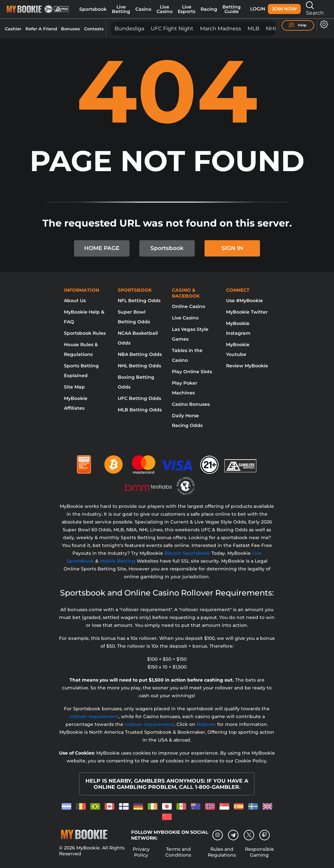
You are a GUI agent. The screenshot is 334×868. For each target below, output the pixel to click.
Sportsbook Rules (85, 333)
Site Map (74, 387)
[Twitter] (249, 835)
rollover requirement (94, 716)
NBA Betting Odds (140, 354)
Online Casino (189, 306)
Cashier (13, 29)
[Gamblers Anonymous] (241, 462)
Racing (209, 9)
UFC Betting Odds (139, 398)
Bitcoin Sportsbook (187, 553)
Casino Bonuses (191, 404)
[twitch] (265, 835)
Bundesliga (129, 29)
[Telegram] (233, 835)
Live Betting (121, 9)
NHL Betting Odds (139, 366)
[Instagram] (218, 835)
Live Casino (165, 9)
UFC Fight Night (172, 29)
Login (258, 9)
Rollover (206, 724)
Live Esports (187, 9)
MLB (253, 29)
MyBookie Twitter (247, 312)
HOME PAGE (102, 248)
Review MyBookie (247, 366)
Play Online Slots (192, 372)
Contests (94, 29)
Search (315, 9)
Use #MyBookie (244, 301)
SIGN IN (232, 248)
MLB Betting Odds (140, 410)
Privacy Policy (141, 852)
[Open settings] (323, 24)
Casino (143, 9)
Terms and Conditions (178, 852)
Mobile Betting (118, 561)
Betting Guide (232, 9)
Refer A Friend (41, 29)
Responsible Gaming (259, 852)
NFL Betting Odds (139, 301)
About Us (75, 301)
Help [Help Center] (298, 25)
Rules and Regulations (222, 852)
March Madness (220, 29)
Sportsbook (93, 9)
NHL (272, 29)
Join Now (284, 9)
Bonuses (70, 29)
